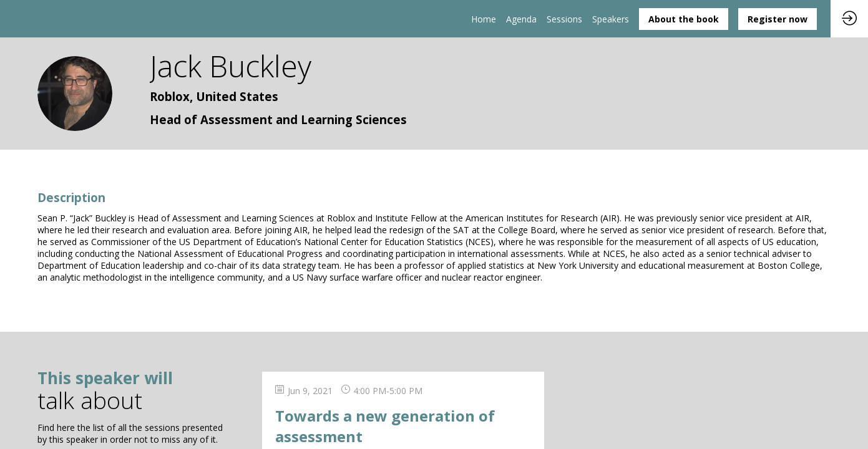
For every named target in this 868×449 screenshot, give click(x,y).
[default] (564, 19)
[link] (484, 19)
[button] (684, 19)
